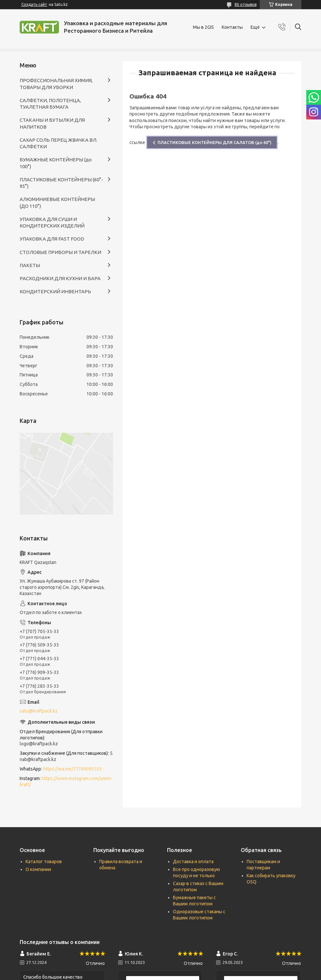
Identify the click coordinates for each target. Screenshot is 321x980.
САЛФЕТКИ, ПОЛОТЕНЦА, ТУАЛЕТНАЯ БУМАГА (50, 104)
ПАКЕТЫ (30, 265)
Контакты (232, 27)
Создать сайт (34, 4)
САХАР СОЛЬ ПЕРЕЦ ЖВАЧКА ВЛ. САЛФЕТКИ (58, 143)
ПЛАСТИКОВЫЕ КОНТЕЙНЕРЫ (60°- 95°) (61, 183)
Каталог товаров (44, 862)
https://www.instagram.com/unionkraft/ (66, 781)
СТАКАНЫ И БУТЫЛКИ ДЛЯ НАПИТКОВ (52, 123)
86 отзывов (245, 4)
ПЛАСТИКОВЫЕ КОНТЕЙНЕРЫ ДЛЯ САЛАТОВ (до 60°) (215, 142)
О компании (38, 869)
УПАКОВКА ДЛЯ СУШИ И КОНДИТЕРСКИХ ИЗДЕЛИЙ (52, 222)
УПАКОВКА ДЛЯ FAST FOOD (52, 239)
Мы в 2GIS (203, 27)
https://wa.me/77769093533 (73, 769)
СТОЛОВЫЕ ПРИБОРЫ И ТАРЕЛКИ (60, 252)
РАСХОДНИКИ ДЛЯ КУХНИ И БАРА (60, 278)
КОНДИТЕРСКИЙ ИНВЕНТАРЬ (55, 291)
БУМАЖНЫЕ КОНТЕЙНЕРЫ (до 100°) (56, 163)
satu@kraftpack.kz (39, 711)
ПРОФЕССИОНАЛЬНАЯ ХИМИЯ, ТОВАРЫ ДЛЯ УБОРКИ (56, 84)
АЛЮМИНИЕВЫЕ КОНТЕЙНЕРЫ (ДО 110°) (57, 202)
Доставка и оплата (193, 862)
